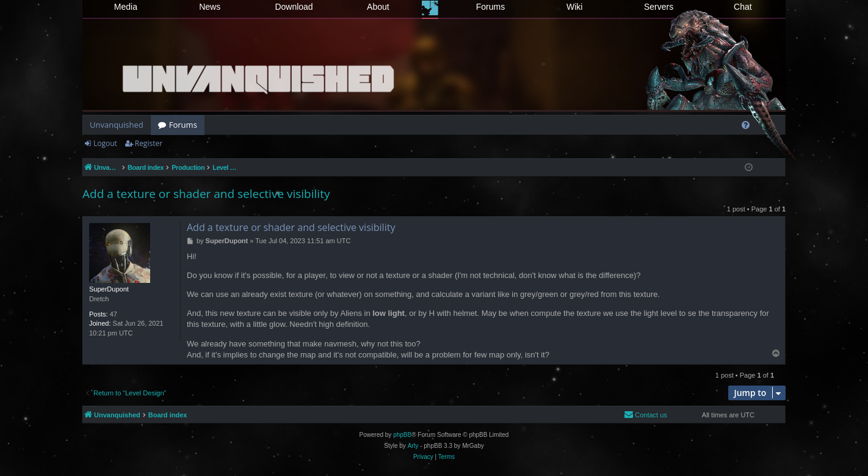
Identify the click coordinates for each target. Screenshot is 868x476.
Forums (490, 7)
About (378, 7)
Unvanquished (117, 125)
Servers (659, 7)
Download (294, 7)
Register (149, 143)
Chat (743, 7)
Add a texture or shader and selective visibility (206, 194)
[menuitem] (746, 125)
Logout (105, 143)
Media (126, 7)
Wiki (574, 7)
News (210, 7)
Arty (413, 446)
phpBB (402, 435)
